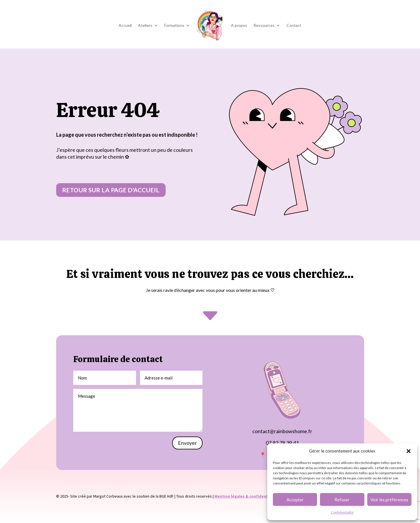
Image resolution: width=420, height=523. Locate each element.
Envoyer (187, 443)
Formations (174, 25)
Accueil (125, 25)
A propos (239, 25)
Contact (294, 25)
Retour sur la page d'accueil (111, 190)
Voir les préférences (389, 500)
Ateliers (145, 25)
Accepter (295, 500)
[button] (409, 451)
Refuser (342, 500)
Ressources (264, 25)
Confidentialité (342, 512)
